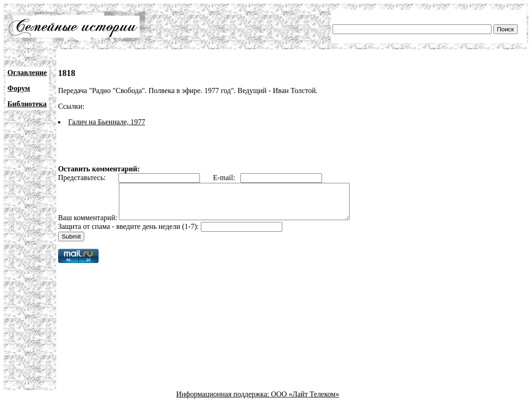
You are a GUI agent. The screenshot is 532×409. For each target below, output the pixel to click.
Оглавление (27, 73)
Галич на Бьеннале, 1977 (107, 122)
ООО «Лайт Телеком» (305, 401)
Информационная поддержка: (224, 401)
